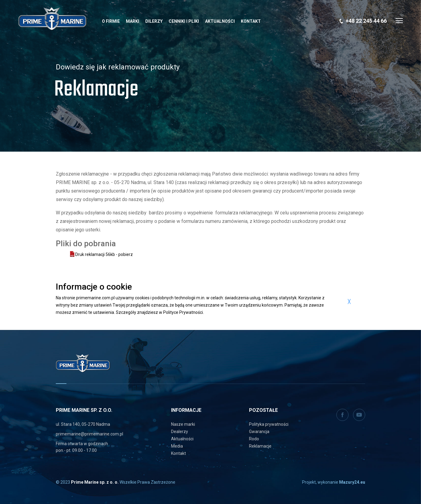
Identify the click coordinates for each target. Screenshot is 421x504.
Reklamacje (260, 446)
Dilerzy (154, 21)
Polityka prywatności (269, 424)
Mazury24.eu (352, 482)
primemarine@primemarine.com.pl (89, 434)
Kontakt (251, 21)
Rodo (254, 439)
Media (177, 446)
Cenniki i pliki (184, 21)
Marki (133, 21)
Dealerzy (180, 432)
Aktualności (220, 21)
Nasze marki (183, 424)
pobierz (126, 254)
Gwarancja (259, 432)
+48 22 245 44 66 (366, 21)
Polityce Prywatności (183, 312)
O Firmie (111, 21)
